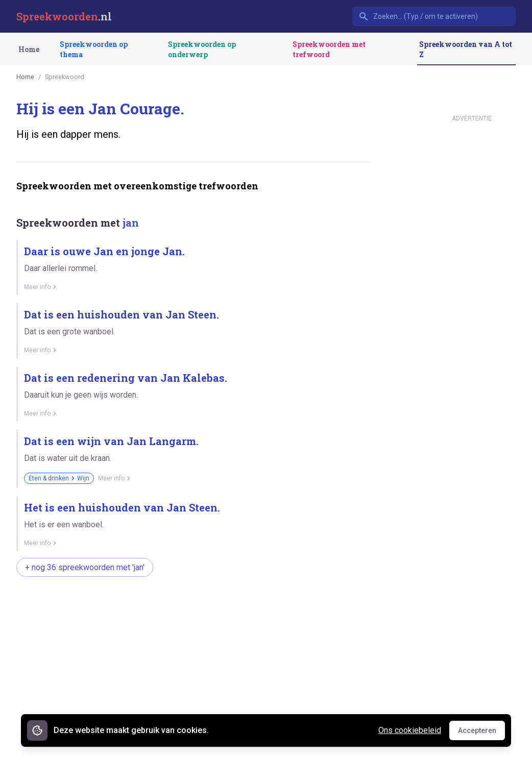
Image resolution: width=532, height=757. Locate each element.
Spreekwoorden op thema (94, 49)
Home (29, 49)
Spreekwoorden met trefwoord (329, 49)
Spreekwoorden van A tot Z (466, 49)
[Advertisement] (194, 666)
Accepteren (481, 733)
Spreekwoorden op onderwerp (202, 49)
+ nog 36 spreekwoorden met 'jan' (85, 567)
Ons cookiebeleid (410, 730)
